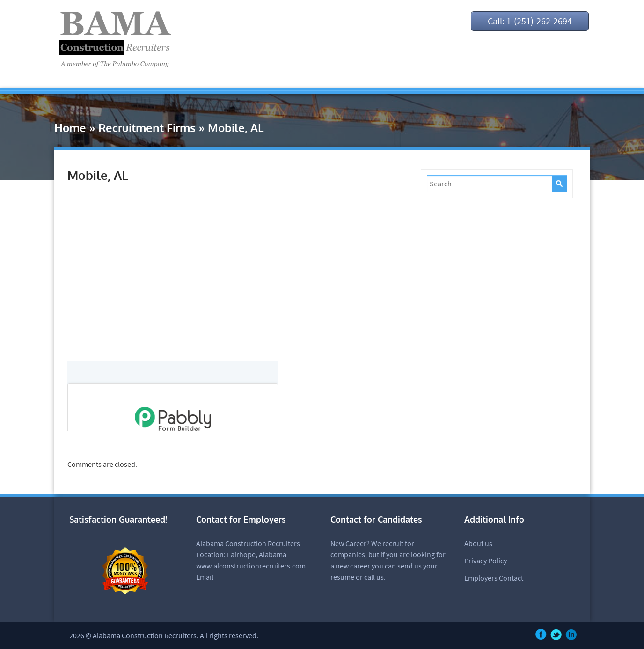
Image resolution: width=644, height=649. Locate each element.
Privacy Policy (486, 560)
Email (205, 577)
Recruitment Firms (147, 128)
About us (478, 543)
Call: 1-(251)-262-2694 (530, 21)
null (173, 396)
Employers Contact (494, 578)
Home (70, 128)
